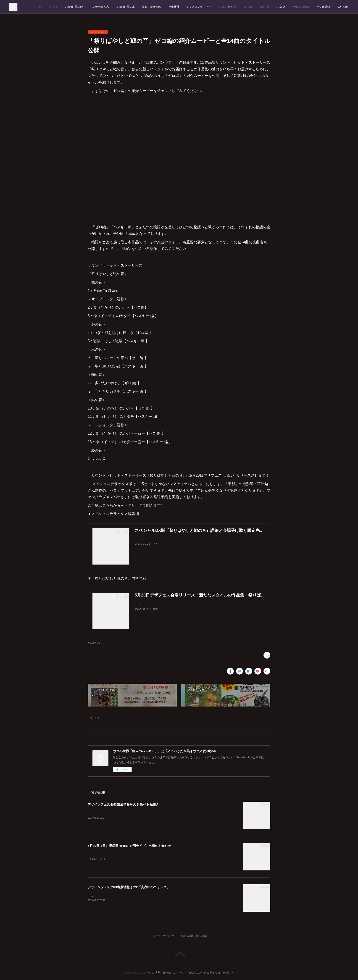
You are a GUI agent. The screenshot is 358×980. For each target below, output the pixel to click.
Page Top (179, 954)
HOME (37, 7)
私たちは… (343, 7)
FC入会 (281, 7)
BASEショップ (227, 7)
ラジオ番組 (323, 7)
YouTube (248, 7)
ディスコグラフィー (199, 7)
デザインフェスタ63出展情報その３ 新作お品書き (123, 804)
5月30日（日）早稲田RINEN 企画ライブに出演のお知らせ (129, 846)
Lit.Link (53, 7)
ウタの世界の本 (125, 7)
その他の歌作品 (99, 7)
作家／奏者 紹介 (152, 7)
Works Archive (301, 7)
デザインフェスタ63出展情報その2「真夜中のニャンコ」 (129, 887)
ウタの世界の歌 (73, 7)
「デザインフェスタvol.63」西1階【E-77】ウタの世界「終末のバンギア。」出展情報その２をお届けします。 (157, 896)
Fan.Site (265, 7)
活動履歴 (174, 7)
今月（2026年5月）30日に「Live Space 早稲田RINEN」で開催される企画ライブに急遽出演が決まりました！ (157, 854)
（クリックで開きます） (144, 505)
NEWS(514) (94, 643)
